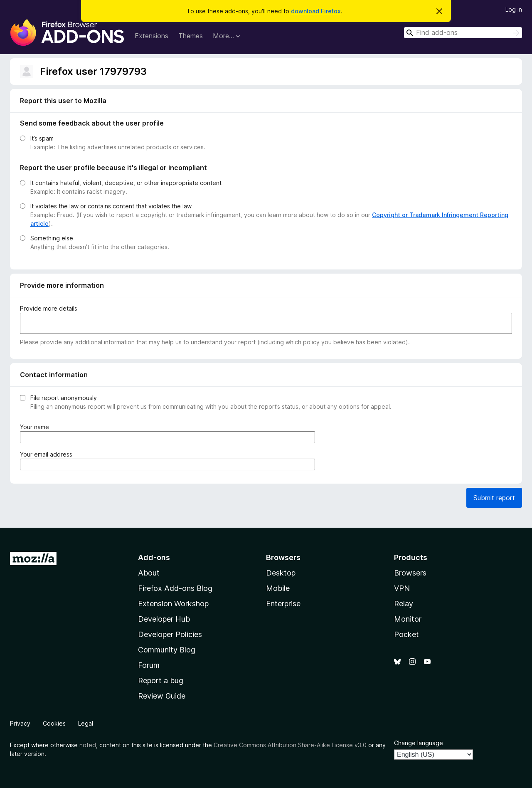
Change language (419, 743)
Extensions (151, 36)
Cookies (54, 723)
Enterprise (283, 604)
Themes (191, 36)
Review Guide (162, 696)
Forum (149, 665)
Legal (86, 723)
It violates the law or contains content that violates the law (111, 206)
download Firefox (316, 11)
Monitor (408, 619)
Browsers (410, 573)
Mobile (278, 588)
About (149, 573)
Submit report (494, 498)
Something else (52, 238)
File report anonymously (64, 398)
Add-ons (154, 557)
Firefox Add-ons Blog (175, 588)
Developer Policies (170, 634)
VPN (402, 588)
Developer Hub (164, 619)
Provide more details (49, 308)
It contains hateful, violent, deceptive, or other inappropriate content (126, 183)
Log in (514, 9)
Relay (404, 604)
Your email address (48, 454)
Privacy (20, 723)
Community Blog (167, 650)
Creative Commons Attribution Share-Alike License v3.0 (290, 745)
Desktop (281, 573)
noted (88, 745)
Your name (36, 427)
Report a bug (161, 681)
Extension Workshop (173, 604)
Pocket (406, 634)
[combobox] (463, 33)
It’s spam (42, 138)
